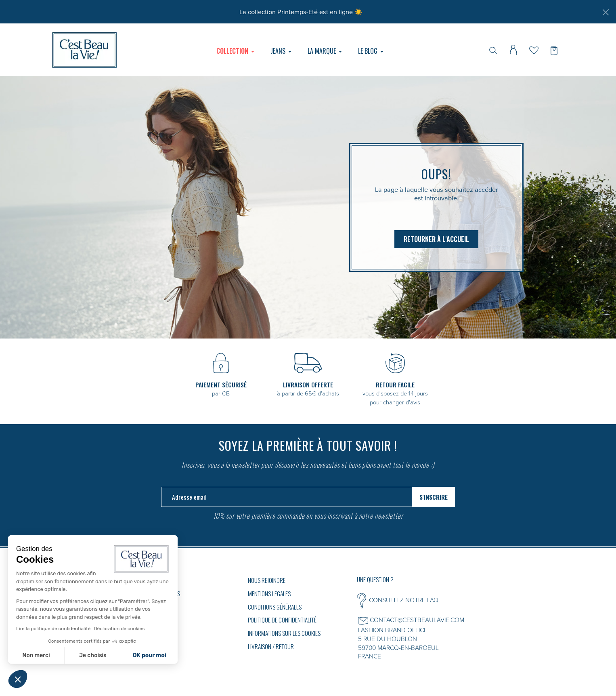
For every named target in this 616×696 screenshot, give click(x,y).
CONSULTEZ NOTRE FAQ (404, 600)
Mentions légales (269, 593)
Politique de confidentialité (282, 620)
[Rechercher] (493, 50)
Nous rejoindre (267, 580)
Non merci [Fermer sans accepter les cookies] (36, 655)
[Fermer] (606, 12)
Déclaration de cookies (119, 629)
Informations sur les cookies (284, 633)
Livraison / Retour (271, 646)
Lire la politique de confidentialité (53, 629)
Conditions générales (275, 607)
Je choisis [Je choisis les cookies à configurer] (93, 655)
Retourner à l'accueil (436, 239)
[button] (18, 679)
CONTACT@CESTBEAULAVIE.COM (417, 620)
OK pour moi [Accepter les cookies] (150, 655)
